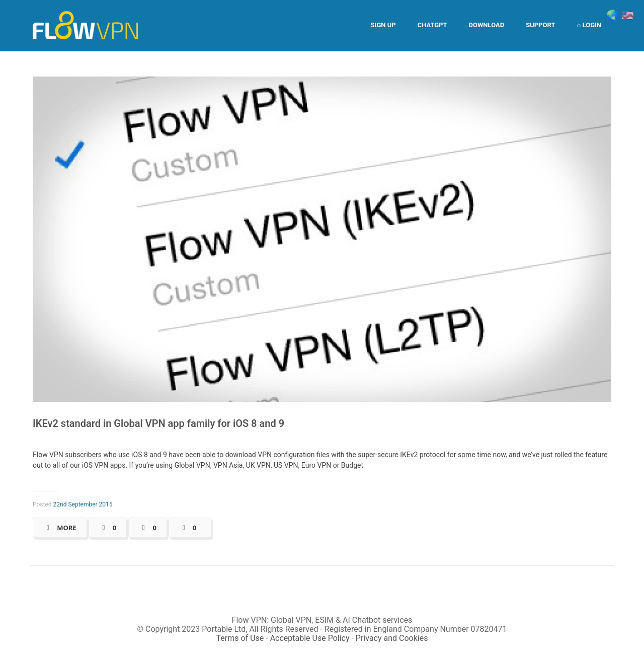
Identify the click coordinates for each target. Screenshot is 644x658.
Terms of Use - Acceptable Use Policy (283, 638)
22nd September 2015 (83, 504)
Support (540, 25)
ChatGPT (432, 25)
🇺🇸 (628, 15)
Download (487, 25)
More (66, 528)
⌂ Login (589, 25)
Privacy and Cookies (392, 638)
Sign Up (383, 25)
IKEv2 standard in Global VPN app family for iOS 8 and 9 (158, 423)
